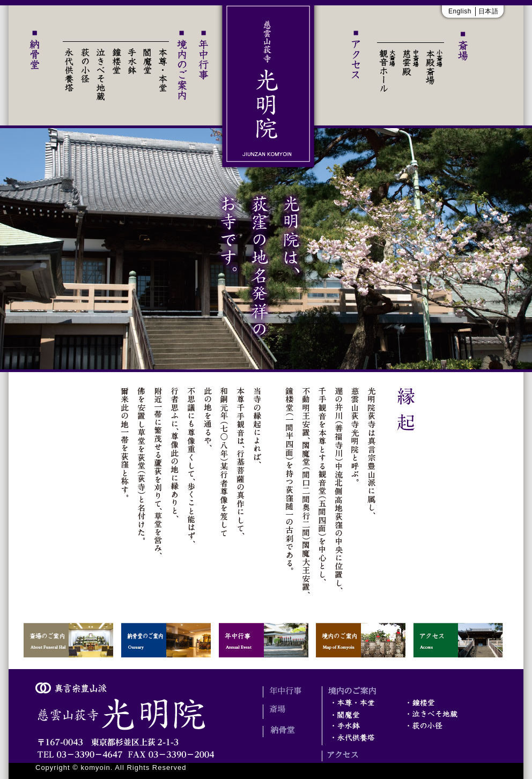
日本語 (489, 11)
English (460, 11)
